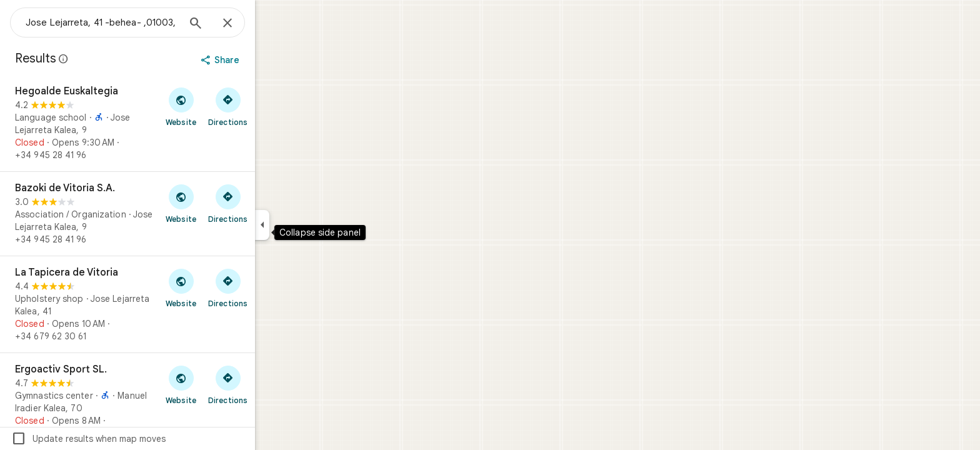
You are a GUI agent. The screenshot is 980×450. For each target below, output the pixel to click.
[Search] (241, 24)
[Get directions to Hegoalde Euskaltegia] (273, 106)
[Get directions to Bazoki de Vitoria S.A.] (273, 203)
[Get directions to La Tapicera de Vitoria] (273, 287)
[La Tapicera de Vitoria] (172, 304)
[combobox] (147, 22)
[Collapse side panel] (307, 225)
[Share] (267, 60)
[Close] (272, 24)
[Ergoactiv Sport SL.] (172, 401)
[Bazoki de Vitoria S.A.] (172, 214)
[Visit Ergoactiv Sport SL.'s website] (226, 384)
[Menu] (22, 21)
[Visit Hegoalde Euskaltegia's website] (226, 106)
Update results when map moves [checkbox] (133, 439)
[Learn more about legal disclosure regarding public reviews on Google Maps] (109, 59)
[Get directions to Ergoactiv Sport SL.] (273, 384)
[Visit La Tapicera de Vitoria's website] (226, 287)
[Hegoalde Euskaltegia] (172, 123)
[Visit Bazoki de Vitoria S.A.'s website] (226, 203)
